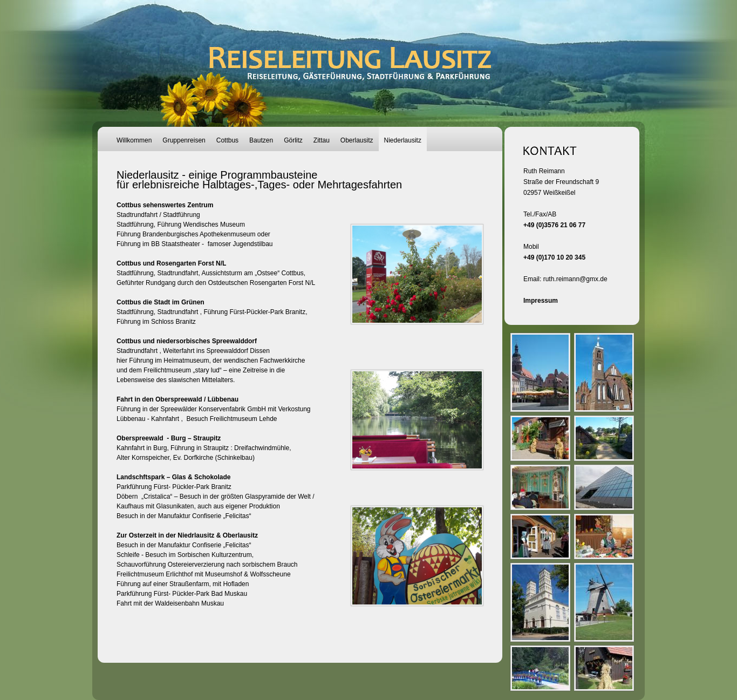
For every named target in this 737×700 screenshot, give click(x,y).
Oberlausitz (357, 140)
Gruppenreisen (184, 140)
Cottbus (227, 140)
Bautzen (261, 140)
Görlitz (293, 140)
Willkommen (134, 140)
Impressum (541, 301)
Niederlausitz (403, 140)
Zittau (322, 140)
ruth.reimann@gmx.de (575, 279)
